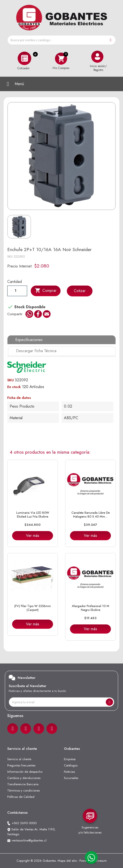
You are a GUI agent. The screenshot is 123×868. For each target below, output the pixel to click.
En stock (14, 387)
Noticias (69, 772)
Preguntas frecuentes (21, 765)
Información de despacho (25, 772)
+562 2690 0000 (24, 823)
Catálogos (71, 765)
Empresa (70, 759)
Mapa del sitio (67, 861)
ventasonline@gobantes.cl (29, 840)
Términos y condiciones (23, 790)
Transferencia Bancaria (23, 784)
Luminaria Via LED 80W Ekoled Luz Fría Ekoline (33, 515)
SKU (10, 256)
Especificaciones (29, 340)
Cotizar (80, 291)
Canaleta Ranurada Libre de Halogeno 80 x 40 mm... (91, 515)
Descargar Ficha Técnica (36, 351)
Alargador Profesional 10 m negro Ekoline (91, 608)
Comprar (46, 291)
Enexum (101, 861)
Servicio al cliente (19, 759)
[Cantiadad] (17, 291)
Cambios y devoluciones (24, 778)
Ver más (33, 536)
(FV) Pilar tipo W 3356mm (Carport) (33, 608)
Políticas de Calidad (21, 797)
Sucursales (71, 778)
